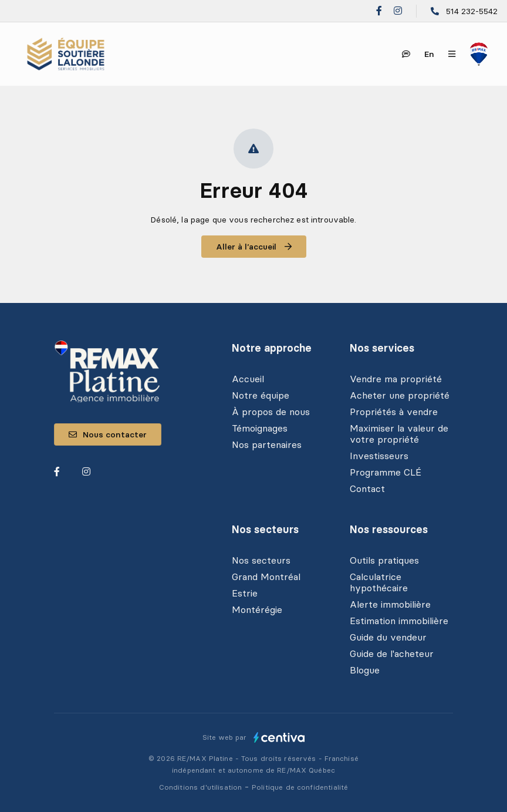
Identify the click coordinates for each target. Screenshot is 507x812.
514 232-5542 (472, 11)
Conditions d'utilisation (202, 787)
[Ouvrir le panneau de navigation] (452, 54)
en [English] (429, 54)
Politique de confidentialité (300, 787)
